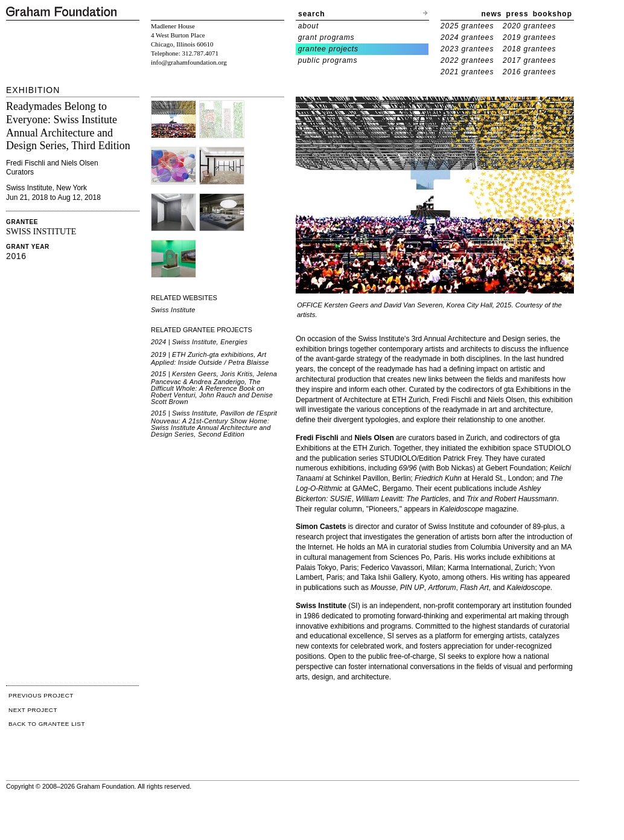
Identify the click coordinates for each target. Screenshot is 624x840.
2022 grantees (467, 60)
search (312, 14)
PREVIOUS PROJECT (41, 695)
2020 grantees (529, 26)
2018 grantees (529, 49)
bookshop (552, 14)
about (309, 26)
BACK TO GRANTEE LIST (47, 724)
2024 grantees (467, 37)
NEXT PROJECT (33, 710)
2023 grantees (467, 49)
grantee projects (328, 49)
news (492, 14)
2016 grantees (529, 72)
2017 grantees (529, 60)
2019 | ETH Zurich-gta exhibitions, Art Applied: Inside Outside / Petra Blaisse (210, 358)
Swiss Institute (173, 310)
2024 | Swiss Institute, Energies (199, 342)
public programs (328, 60)
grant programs (326, 37)
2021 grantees (467, 72)
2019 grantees (529, 37)
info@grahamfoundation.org (189, 62)
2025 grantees (467, 26)
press (517, 14)
